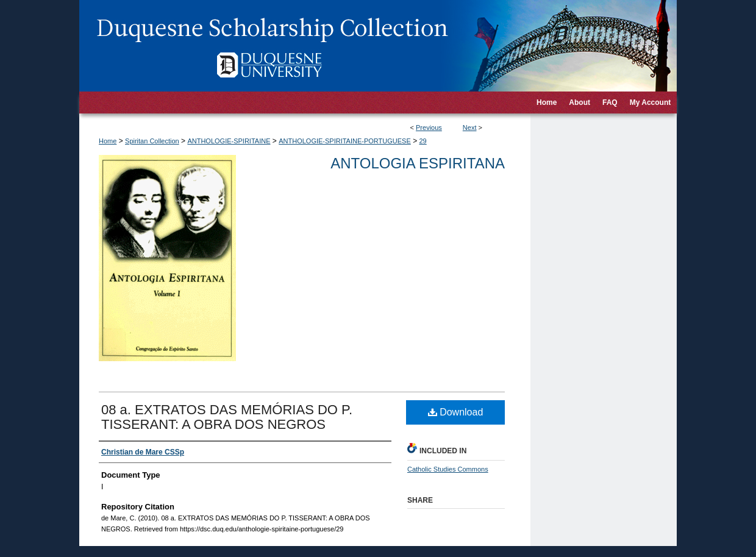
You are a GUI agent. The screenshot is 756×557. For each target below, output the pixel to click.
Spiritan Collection (152, 141)
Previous (429, 128)
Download (456, 412)
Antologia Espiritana (418, 163)
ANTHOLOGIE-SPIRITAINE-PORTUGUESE (345, 141)
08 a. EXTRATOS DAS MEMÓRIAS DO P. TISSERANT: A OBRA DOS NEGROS (227, 417)
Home (108, 141)
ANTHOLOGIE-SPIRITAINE (229, 141)
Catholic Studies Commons (448, 469)
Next (470, 128)
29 (423, 141)
